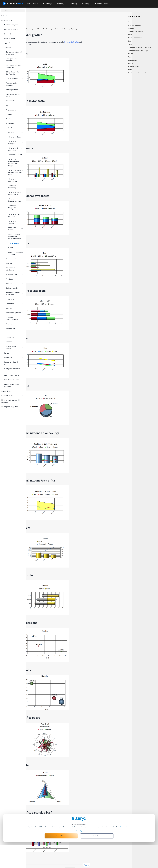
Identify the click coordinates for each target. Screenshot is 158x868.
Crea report (14, 132)
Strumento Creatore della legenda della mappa (14, 162)
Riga (129, 41)
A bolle (130, 63)
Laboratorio (14, 333)
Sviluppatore (14, 328)
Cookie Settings (78, 854)
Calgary (14, 324)
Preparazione (14, 110)
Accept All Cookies (61, 859)
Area (130, 22)
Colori (10, 248)
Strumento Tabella (15, 222)
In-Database (14, 128)
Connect (14, 342)
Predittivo (14, 279)
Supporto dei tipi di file (13, 363)
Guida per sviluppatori (12, 407)
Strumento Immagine (15, 142)
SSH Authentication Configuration (13, 73)
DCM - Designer (14, 78)
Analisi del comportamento (14, 318)
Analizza (14, 119)
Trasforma (14, 123)
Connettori (14, 304)
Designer (59, 22)
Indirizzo (14, 308)
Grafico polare (133, 66)
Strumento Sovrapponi (12, 180)
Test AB (14, 283)
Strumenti (13, 47)
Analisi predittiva (12, 90)
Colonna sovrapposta (136, 31)
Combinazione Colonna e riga (139, 47)
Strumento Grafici (15, 229)
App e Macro (13, 43)
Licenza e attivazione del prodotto (12, 401)
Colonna (131, 28)
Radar (130, 70)
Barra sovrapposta (135, 38)
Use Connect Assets (12, 380)
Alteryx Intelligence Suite (14, 95)
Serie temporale (14, 288)
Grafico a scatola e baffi (137, 73)
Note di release (7, 16)
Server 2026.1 (12, 391)
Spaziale (14, 263)
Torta (130, 44)
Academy (60, 3)
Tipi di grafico (14, 243)
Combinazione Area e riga (138, 51)
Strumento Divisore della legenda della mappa (16, 172)
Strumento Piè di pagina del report (15, 193)
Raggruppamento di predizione (14, 294)
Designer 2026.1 (12, 20)
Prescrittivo (14, 299)
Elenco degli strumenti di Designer (14, 53)
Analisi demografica (14, 313)
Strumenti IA (14, 101)
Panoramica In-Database (12, 84)
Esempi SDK (14, 337)
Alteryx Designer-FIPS (13, 375)
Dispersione (132, 60)
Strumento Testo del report (15, 215)
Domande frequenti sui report (15, 253)
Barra (130, 35)
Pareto (130, 54)
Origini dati (13, 357)
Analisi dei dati (14, 274)
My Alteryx (86, 3)
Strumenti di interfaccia (14, 269)
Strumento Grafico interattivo (15, 149)
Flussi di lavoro (13, 38)
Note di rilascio (32, 3)
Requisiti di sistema (11, 29)
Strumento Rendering (15, 187)
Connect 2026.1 (12, 395)
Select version (102, 3)
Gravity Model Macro (14, 347)
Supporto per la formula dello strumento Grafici (15, 236)
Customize (97, 859)
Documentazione (14, 259)
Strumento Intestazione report (15, 200)
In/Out (14, 105)
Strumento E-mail (15, 137)
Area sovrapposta (135, 25)
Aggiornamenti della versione (12, 385)
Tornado (131, 57)
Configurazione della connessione (14, 66)
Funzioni (13, 353)
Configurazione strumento (12, 60)
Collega (14, 114)
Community (73, 3)
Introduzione (13, 34)
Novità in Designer (11, 25)
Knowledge (47, 3)
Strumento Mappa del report (15, 208)
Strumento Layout (15, 155)
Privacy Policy (124, 850)
